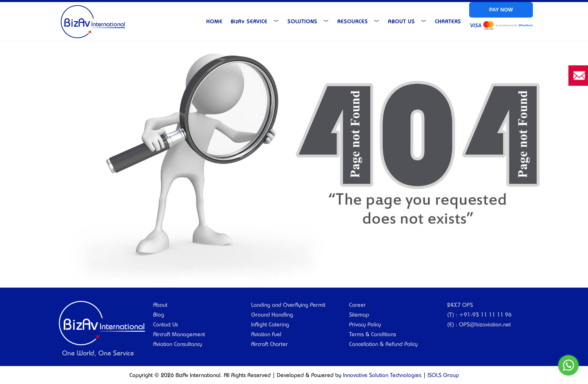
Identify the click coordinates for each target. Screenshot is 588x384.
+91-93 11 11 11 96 (485, 315)
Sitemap (359, 315)
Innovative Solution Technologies (382, 375)
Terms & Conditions (373, 334)
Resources (359, 21)
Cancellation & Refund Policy (383, 344)
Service (255, 21)
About (160, 305)
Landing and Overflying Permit (288, 305)
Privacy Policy (365, 324)
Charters (448, 21)
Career (357, 305)
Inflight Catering (270, 324)
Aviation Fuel (266, 334)
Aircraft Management (179, 334)
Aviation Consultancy (178, 344)
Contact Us (166, 324)
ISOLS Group (443, 375)
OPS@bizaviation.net (485, 324)
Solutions (308, 21)
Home (214, 21)
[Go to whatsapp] (568, 365)
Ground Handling (272, 315)
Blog (159, 315)
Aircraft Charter (269, 344)
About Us (407, 21)
